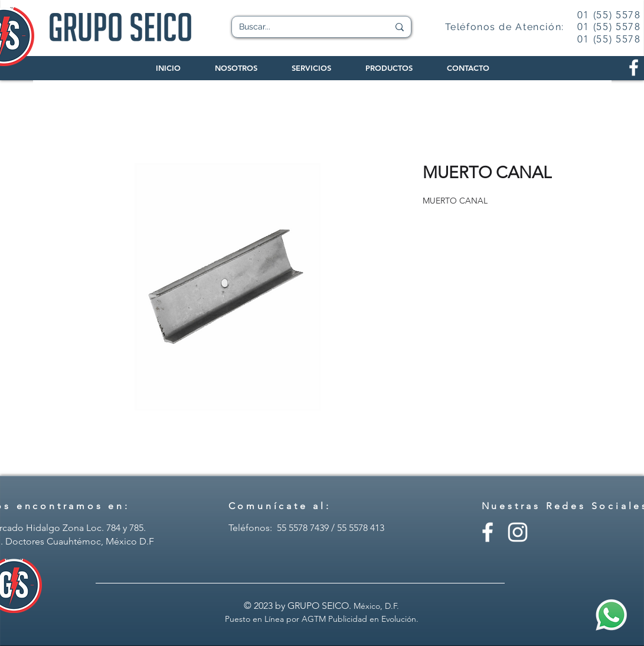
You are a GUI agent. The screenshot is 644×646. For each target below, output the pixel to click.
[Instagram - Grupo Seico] (518, 532)
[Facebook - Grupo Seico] (488, 532)
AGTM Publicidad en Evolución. (360, 619)
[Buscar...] (305, 27)
